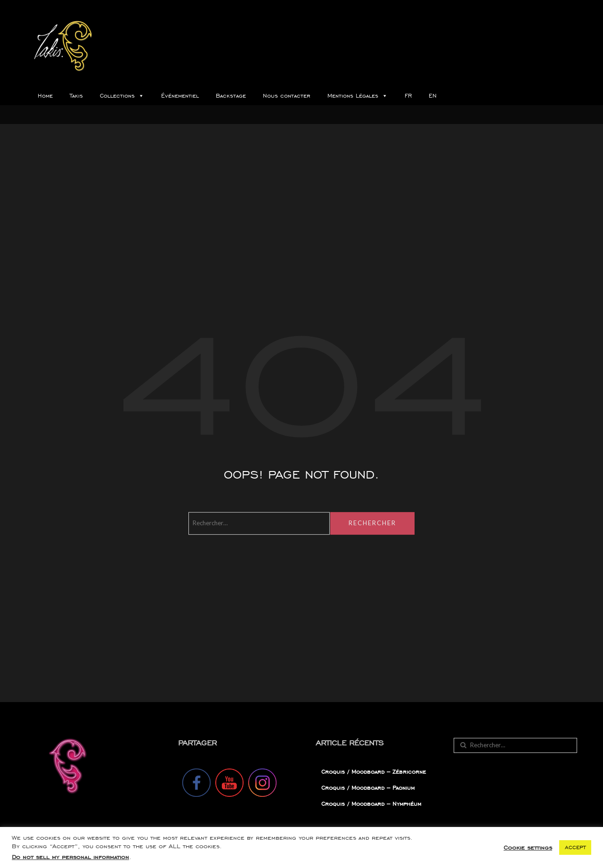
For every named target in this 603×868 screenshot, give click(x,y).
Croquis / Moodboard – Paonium (368, 788)
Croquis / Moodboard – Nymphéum (371, 804)
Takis (76, 95)
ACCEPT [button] (575, 847)
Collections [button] (122, 96)
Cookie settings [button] (528, 847)
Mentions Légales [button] (358, 96)
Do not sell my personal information (70, 857)
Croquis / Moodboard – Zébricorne (374, 772)
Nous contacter (287, 95)
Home (45, 95)
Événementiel (180, 95)
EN (433, 95)
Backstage (231, 95)
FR (408, 95)
